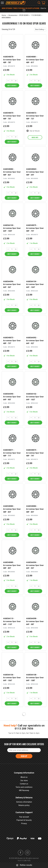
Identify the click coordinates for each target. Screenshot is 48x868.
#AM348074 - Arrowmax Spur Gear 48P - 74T (35, 453)
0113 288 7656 (24, 729)
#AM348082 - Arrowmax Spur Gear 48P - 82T (12, 172)
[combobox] (40, 29)
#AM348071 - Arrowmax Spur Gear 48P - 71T (12, 453)
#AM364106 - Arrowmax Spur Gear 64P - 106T (12, 678)
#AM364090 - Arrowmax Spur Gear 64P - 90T (12, 397)
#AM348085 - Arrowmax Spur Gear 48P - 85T (12, 565)
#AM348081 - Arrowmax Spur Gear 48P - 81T (35, 60)
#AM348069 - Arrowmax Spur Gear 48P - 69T (35, 172)
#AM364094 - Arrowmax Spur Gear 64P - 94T (35, 565)
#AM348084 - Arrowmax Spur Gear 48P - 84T (35, 509)
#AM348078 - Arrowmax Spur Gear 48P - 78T (12, 60)
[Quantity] (12, 81)
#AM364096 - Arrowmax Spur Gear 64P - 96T (12, 284)
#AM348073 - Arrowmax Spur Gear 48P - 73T (12, 340)
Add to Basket (12, 85)
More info (35, 137)
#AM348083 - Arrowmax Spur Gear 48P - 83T (12, 509)
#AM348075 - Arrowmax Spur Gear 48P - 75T (35, 228)
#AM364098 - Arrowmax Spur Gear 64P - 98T (35, 621)
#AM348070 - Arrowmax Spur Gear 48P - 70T (12, 116)
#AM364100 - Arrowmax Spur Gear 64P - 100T (12, 228)
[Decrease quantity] (8, 81)
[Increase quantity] (16, 81)
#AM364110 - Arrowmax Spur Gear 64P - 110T (12, 621)
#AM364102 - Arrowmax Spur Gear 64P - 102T (35, 397)
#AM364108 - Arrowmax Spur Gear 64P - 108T (35, 678)
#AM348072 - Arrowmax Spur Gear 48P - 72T (35, 116)
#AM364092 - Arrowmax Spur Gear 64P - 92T (35, 340)
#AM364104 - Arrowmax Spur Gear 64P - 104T (35, 284)
